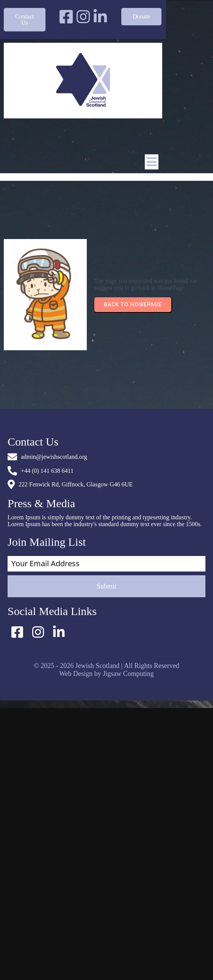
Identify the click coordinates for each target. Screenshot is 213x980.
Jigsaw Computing (128, 673)
